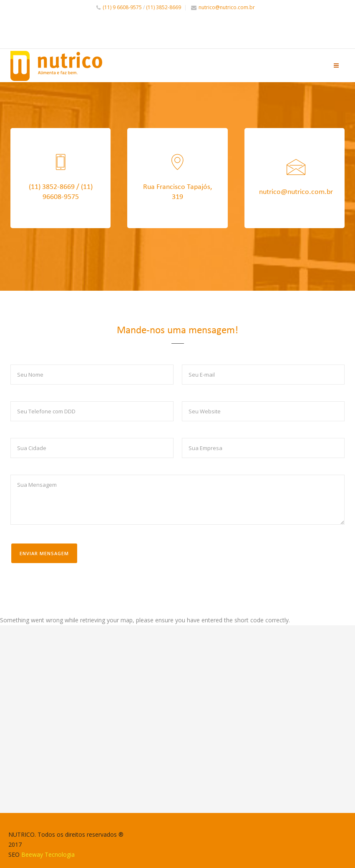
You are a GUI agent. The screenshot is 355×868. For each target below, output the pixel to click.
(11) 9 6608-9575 (122, 7)
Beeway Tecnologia (48, 854)
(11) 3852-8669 (164, 7)
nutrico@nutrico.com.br (227, 7)
